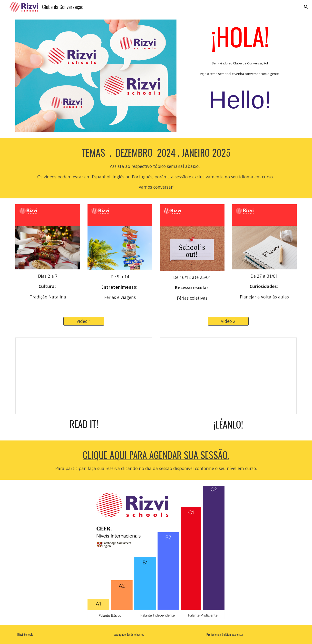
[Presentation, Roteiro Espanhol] (228, 376)
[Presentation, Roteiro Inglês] (84, 376)
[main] (240, 70)
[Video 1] (84, 321)
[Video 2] (228, 321)
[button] (306, 7)
